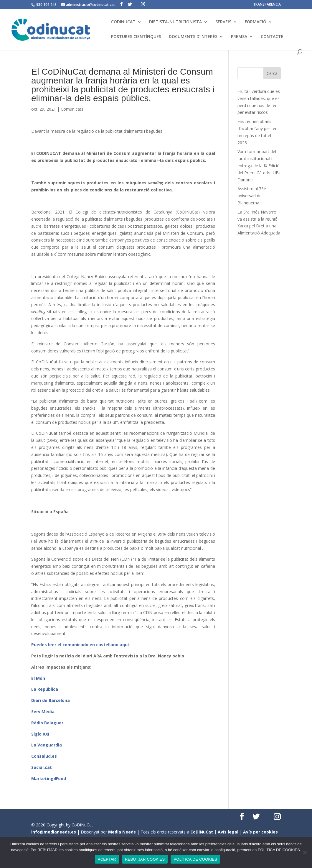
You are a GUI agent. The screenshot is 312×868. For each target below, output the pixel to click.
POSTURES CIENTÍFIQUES (136, 37)
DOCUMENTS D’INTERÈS (193, 37)
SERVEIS (223, 22)
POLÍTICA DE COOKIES (195, 859)
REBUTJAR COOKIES (145, 859)
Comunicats (72, 109)
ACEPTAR (107, 859)
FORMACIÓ (256, 22)
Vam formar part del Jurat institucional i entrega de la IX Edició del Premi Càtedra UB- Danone (259, 165)
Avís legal (228, 832)
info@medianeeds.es (54, 832)
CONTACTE (272, 37)
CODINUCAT (123, 22)
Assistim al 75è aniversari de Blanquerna (252, 196)
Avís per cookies (260, 832)
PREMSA (239, 37)
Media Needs (122, 832)
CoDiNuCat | (204, 832)
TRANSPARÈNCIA (267, 5)
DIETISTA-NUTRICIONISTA (175, 22)
